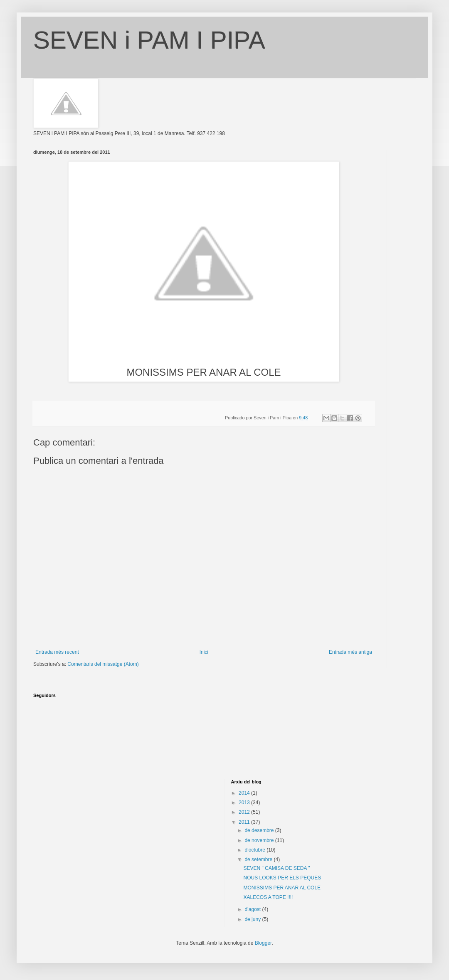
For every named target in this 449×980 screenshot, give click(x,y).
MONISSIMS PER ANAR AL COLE (282, 888)
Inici (204, 652)
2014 (245, 793)
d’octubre (255, 850)
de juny (253, 919)
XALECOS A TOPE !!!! (268, 897)
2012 (245, 812)
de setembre (259, 859)
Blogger (263, 943)
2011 (245, 822)
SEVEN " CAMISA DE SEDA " (276, 868)
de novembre (260, 840)
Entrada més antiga (350, 652)
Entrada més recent (57, 652)
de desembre (260, 830)
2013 (245, 803)
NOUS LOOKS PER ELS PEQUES (282, 878)
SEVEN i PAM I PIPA (149, 40)
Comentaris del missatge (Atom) (103, 664)
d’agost (253, 909)
